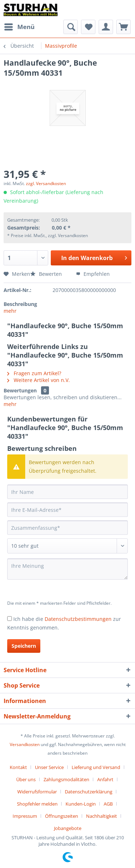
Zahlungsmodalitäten (66, 779)
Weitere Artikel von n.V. (39, 380)
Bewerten (47, 274)
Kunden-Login (81, 804)
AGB (108, 804)
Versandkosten (25, 744)
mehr (10, 311)
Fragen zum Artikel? (34, 373)
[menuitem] (19, 27)
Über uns (26, 779)
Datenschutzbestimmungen (78, 619)
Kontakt (18, 767)
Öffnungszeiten (62, 816)
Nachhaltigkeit (102, 816)
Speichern (24, 646)
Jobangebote (68, 828)
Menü (19, 26)
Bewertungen (20, 390)
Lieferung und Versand (96, 767)
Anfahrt (105, 779)
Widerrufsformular (37, 792)
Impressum (25, 816)
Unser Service (49, 767)
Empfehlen (93, 274)
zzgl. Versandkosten (46, 183)
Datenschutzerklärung (89, 792)
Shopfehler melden (37, 804)
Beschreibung (20, 304)
